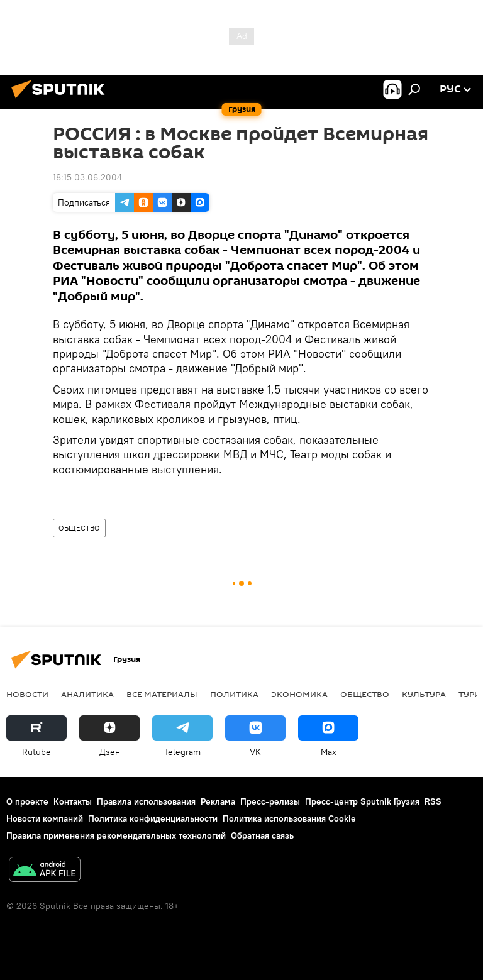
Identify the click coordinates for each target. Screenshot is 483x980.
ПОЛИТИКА (234, 694)
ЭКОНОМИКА (299, 694)
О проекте (27, 801)
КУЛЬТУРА (424, 694)
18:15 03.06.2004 (87, 177)
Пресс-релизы (270, 801)
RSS (433, 801)
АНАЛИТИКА (87, 694)
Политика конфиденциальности (153, 818)
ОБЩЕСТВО (79, 528)
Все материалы (162, 694)
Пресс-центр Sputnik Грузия (362, 801)
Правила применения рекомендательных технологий (116, 835)
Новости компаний (45, 818)
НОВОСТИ (27, 694)
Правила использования (146, 801)
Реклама (218, 801)
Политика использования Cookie (289, 818)
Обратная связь (262, 835)
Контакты (73, 801)
